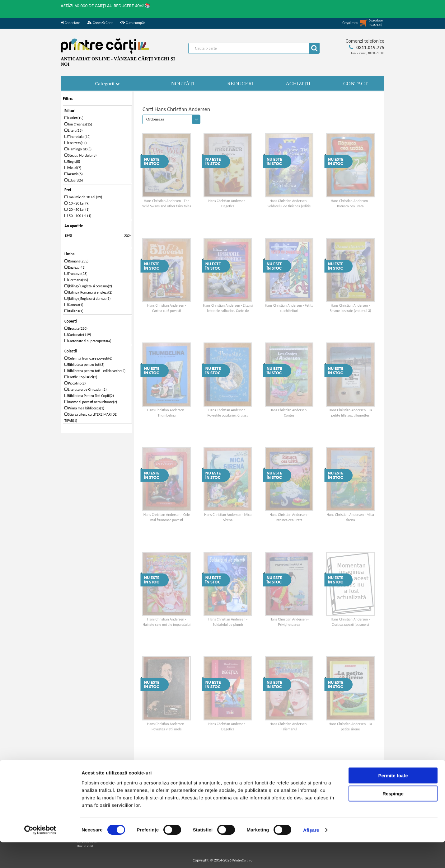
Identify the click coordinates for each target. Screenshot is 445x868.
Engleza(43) (75, 267)
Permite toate (393, 801)
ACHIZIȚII (298, 84)
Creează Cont (100, 23)
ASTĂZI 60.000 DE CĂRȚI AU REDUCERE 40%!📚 (106, 6)
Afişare (311, 856)
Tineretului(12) (77, 137)
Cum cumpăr (133, 23)
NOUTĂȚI (183, 84)
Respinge (393, 819)
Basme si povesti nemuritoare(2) (91, 402)
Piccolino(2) (75, 383)
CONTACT (356, 84)
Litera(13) (74, 130)
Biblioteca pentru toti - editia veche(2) (95, 371)
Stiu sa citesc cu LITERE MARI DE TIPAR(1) (91, 417)
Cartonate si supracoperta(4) (88, 341)
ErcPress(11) (76, 143)
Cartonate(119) (78, 335)
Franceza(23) (76, 274)
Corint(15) (74, 118)
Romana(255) (76, 261)
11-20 (210, 765)
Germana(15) (76, 280)
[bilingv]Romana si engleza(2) (88, 292)
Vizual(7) (73, 168)
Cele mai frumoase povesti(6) (88, 358)
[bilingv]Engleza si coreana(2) (88, 286)
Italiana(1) (74, 311)
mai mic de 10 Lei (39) (83, 197)
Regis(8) (72, 162)
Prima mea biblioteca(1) (84, 408)
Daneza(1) (74, 305)
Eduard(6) (74, 180)
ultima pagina (229, 765)
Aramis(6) (74, 174)
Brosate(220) (76, 328)
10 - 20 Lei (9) (77, 203)
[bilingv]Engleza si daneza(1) (87, 299)
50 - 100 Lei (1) (78, 216)
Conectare (70, 23)
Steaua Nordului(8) (80, 155)
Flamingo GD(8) (78, 149)
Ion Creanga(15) (78, 124)
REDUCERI (240, 84)
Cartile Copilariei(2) (81, 377)
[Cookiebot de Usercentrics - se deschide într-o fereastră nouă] (40, 856)
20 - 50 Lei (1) (77, 210)
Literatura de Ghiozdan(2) (86, 389)
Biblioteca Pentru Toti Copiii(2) (89, 396)
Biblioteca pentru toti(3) (84, 365)
